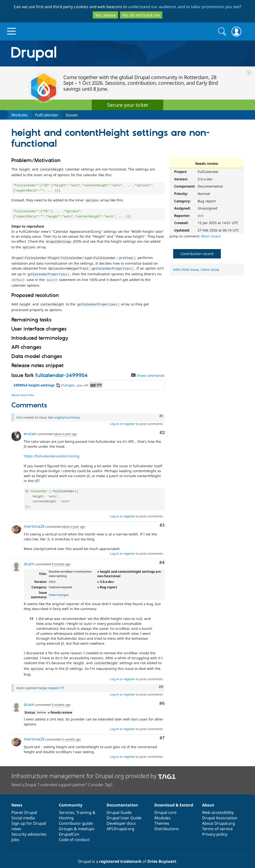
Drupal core (165, 807)
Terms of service (217, 823)
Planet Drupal (24, 807)
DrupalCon (69, 829)
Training (84, 807)
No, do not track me (141, 15)
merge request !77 (51, 682)
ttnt (201, 216)
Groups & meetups (77, 823)
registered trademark (120, 856)
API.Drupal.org (120, 823)
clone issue (210, 269)
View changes (59, 590)
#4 (162, 558)
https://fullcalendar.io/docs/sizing (52, 452)
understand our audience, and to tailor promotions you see (184, 7)
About (208, 800)
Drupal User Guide (124, 812)
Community (71, 800)
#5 (161, 681)
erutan (30, 429)
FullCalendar (47, 115)
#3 (162, 521)
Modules (20, 115)
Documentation (122, 800)
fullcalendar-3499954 (61, 371)
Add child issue (186, 269)
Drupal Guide (119, 807)
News (17, 800)
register (129, 419)
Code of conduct (74, 834)
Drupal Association (220, 812)
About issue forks (23, 391)
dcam (29, 559)
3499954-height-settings (34, 381)
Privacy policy (215, 829)
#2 (162, 428)
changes (65, 381)
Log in (114, 419)
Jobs (15, 834)
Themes (162, 818)
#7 (162, 733)
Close (249, 73)
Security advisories (29, 829)
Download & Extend (174, 800)
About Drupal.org (219, 818)
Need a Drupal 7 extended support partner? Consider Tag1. (63, 779)
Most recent (211, 236)
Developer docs (121, 818)
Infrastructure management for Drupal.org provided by (94, 770)
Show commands (148, 371)
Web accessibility (218, 807)
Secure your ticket (128, 105)
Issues (72, 115)
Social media (23, 812)
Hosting (66, 812)
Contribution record (197, 254)
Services (67, 807)
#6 (162, 698)
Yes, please (105, 15)
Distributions (167, 823)
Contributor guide (76, 818)
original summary (67, 413)
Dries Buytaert (162, 856)
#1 (161, 412)
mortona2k (34, 522)
